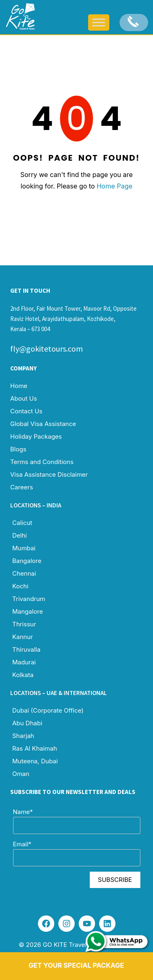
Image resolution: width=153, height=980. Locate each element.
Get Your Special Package (76, 965)
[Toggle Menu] (99, 22)
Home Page (115, 186)
